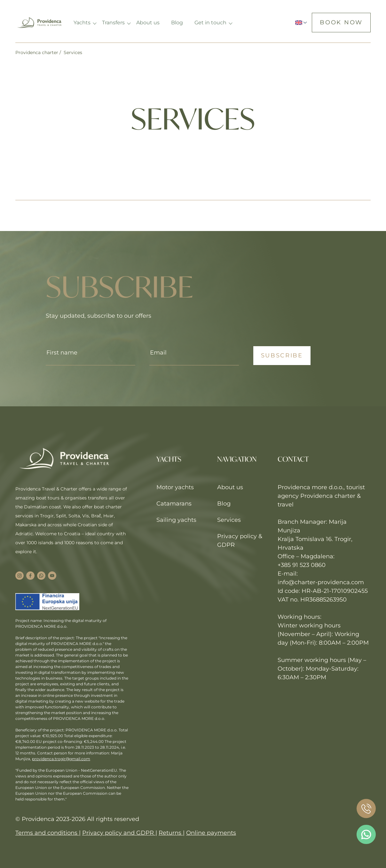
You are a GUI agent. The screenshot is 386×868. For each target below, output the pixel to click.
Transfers (114, 23)
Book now (341, 22)
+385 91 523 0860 (302, 565)
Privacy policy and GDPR (119, 833)
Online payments (211, 833)
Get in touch (211, 23)
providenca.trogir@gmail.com (61, 759)
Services (229, 520)
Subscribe (282, 355)
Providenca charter (37, 52)
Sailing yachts (176, 520)
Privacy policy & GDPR (240, 541)
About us (149, 23)
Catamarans (174, 504)
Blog (178, 23)
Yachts (83, 23)
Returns (171, 833)
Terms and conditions (47, 833)
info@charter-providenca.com (321, 582)
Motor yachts (175, 487)
